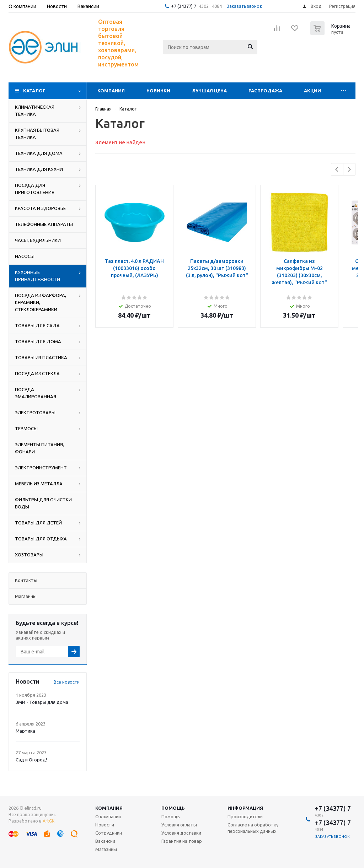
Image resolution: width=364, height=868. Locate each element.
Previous (337, 169)
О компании (108, 816)
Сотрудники (109, 833)
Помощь (173, 808)
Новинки (158, 91)
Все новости (67, 682)
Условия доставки (181, 833)
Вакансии (105, 841)
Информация (245, 808)
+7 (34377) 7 (184, 6)
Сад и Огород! (31, 760)
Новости (105, 825)
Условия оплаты (179, 825)
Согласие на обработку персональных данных (253, 828)
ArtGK (49, 821)
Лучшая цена (209, 91)
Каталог (34, 91)
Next (349, 169)
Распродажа (265, 91)
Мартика (25, 731)
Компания (111, 91)
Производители (245, 816)
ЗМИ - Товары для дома (42, 702)
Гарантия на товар (182, 841)
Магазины (106, 849)
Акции (312, 91)
